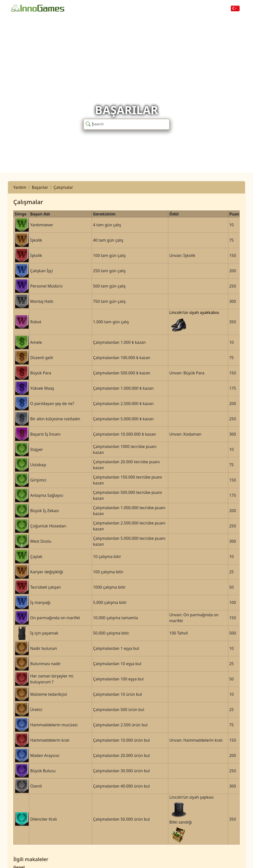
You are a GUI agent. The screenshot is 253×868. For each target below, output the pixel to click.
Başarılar (40, 187)
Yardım (20, 187)
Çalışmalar (63, 187)
